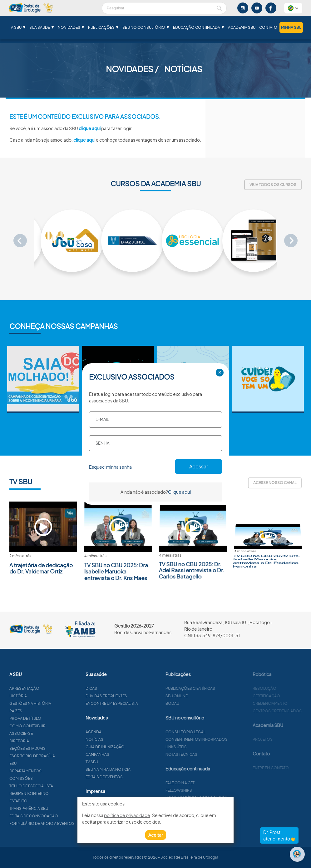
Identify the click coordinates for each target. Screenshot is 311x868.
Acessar (199, 466)
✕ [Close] (220, 372)
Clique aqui (179, 492)
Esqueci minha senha (110, 467)
